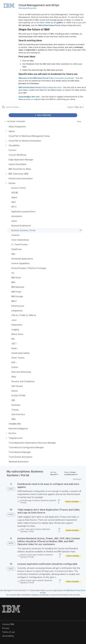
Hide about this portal (27, 8)
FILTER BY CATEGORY (15, 122)
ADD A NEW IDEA (43, 115)
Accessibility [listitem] (8, 636)
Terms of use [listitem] (8, 632)
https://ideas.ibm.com (51, 87)
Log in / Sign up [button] (76, 107)
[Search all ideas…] (22, 107)
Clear (79, 122)
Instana (37, 500)
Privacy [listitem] (6, 628)
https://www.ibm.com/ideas (61, 78)
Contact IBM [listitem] (8, 624)
